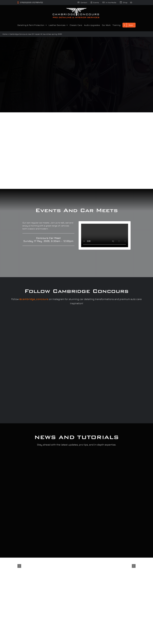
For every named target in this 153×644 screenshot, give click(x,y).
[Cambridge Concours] (76, 8)
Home (5, 34)
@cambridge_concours (34, 299)
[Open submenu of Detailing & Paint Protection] (46, 25)
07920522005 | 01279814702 (30, 2)
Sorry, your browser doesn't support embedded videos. (105, 235)
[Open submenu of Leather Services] (67, 25)
